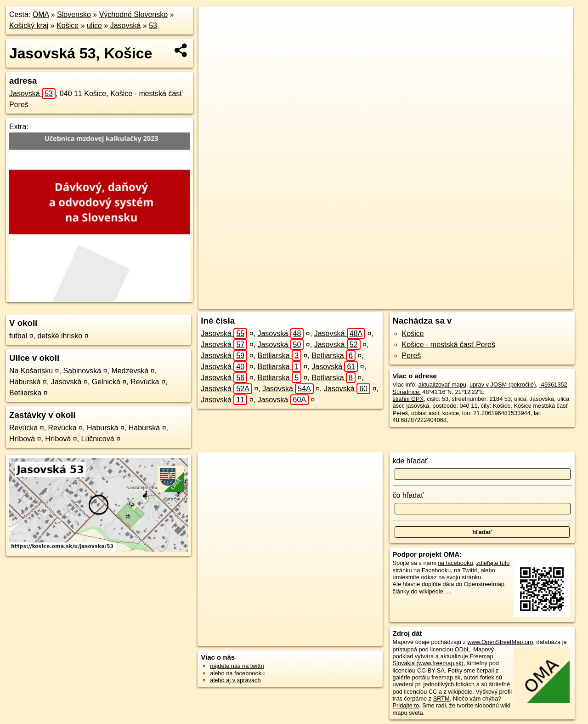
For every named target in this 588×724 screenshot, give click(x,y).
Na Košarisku (31, 371)
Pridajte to (406, 705)
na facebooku (455, 563)
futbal (18, 336)
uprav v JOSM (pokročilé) (503, 385)
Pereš (412, 356)
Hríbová (22, 439)
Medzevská (130, 371)
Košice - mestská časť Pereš (449, 345)
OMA (41, 14)
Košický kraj (29, 26)
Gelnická (106, 382)
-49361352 (553, 385)
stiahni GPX (408, 399)
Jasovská (126, 26)
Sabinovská (82, 371)
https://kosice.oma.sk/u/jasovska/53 (528, 302)
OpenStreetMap (407, 302)
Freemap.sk (454, 302)
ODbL (462, 649)
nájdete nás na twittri (237, 666)
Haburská (25, 382)
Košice (68, 26)
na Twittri (466, 570)
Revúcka (145, 382)
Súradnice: (407, 392)
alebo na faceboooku (237, 673)
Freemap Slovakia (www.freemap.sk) (443, 660)
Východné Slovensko (133, 14)
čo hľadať (408, 495)
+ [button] (214, 22)
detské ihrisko (60, 336)
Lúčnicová (98, 439)
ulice (94, 26)
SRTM (441, 698)
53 (153, 26)
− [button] (214, 36)
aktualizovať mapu (442, 385)
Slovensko (74, 14)
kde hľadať (410, 461)
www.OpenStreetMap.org (500, 642)
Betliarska (25, 393)
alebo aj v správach (235, 680)
